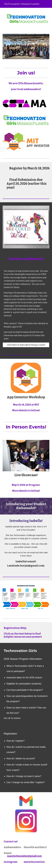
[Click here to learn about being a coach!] (26, 345)
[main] (26, 73)
